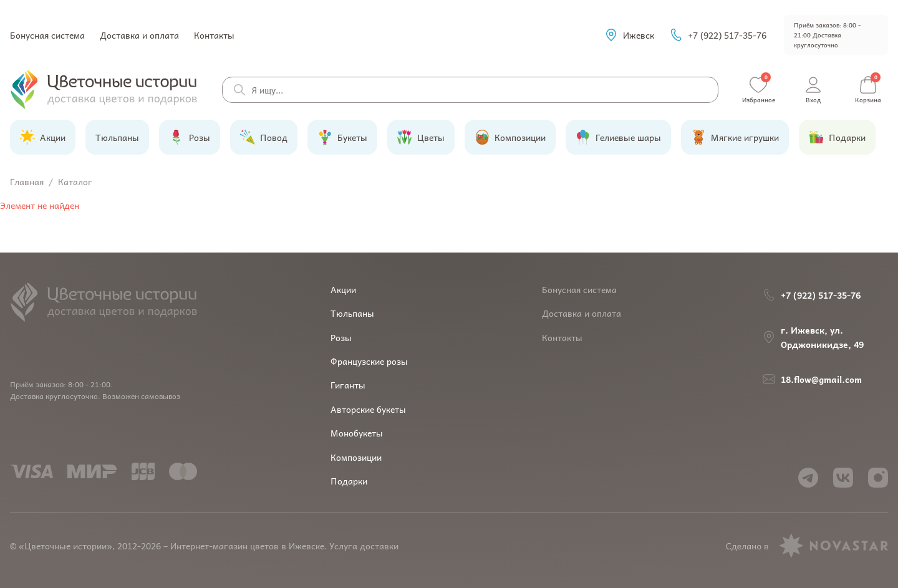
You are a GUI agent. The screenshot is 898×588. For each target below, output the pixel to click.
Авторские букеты (368, 409)
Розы (341, 337)
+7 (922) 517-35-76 (718, 35)
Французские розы (369, 361)
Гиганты (348, 385)
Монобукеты (357, 433)
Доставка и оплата (139, 35)
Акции (343, 289)
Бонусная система (47, 35)
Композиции (356, 457)
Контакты (214, 35)
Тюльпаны (352, 313)
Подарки (349, 481)
